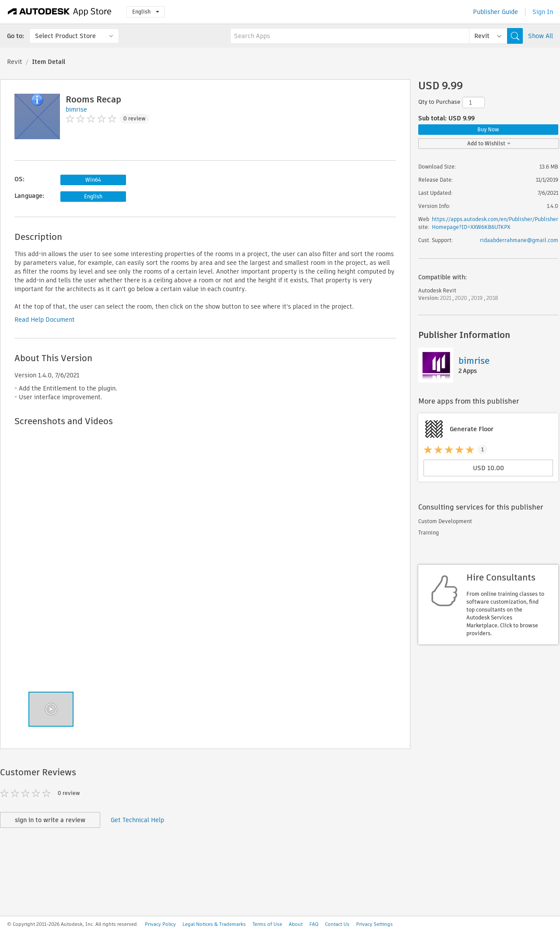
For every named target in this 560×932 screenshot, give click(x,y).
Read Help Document (45, 320)
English (146, 12)
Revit (15, 62)
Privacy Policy (160, 924)
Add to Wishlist (489, 143)
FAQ (314, 924)
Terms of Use (267, 924)
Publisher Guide (495, 12)
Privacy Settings (374, 924)
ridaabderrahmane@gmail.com (519, 240)
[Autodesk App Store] (60, 12)
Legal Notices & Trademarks (214, 924)
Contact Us (337, 924)
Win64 (93, 180)
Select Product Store (65, 36)
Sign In (543, 12)
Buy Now (488, 129)
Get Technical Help (137, 820)
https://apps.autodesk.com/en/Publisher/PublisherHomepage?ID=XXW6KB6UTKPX (495, 223)
